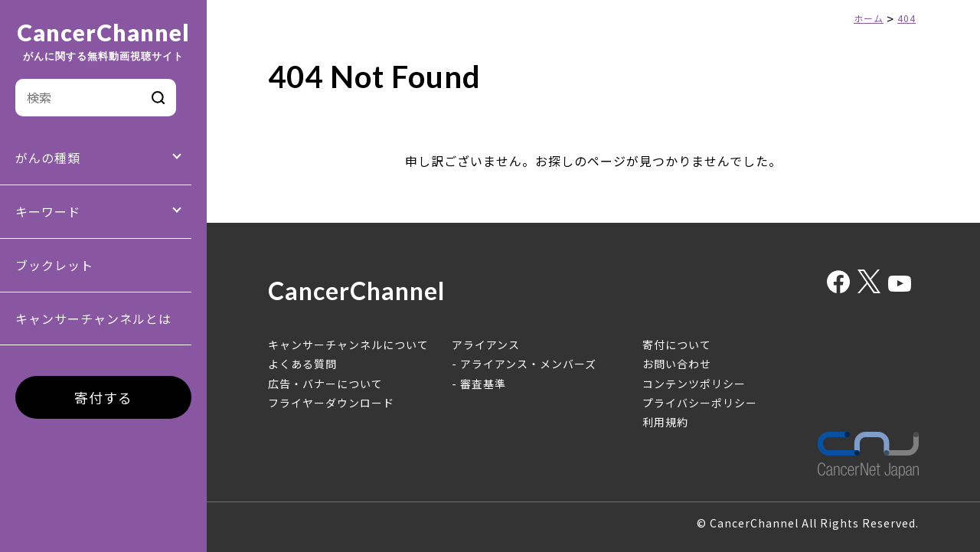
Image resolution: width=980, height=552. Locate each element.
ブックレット (54, 265)
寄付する (103, 397)
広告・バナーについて (325, 384)
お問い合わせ (677, 364)
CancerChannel (103, 41)
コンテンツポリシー (694, 384)
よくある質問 (302, 364)
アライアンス (486, 345)
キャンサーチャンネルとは (93, 318)
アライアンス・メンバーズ (528, 364)
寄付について (677, 345)
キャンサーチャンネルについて (348, 345)
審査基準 (483, 384)
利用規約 (665, 422)
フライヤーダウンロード (331, 403)
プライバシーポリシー (700, 403)
